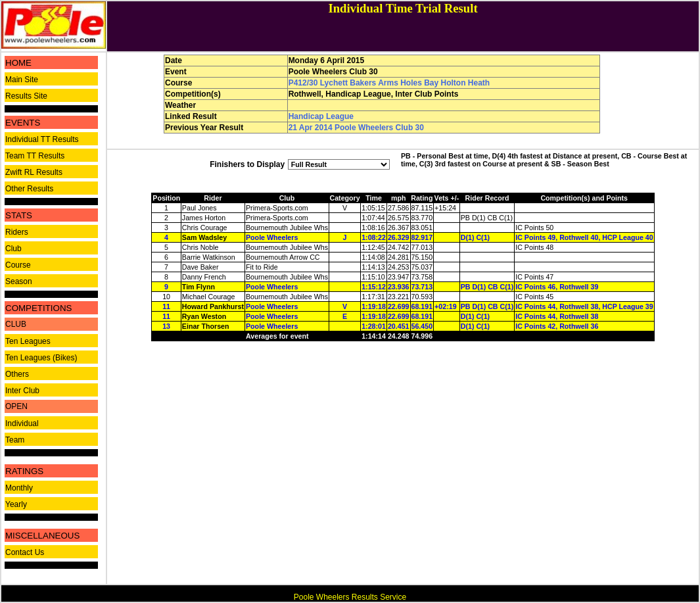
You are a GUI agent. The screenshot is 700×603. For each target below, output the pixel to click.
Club (13, 249)
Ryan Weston (204, 316)
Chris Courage (205, 228)
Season (19, 281)
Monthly (19, 488)
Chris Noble (200, 247)
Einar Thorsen (206, 326)
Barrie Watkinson (209, 257)
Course (18, 265)
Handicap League (321, 116)
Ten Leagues (28, 341)
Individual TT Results (42, 139)
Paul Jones (199, 208)
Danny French (204, 277)
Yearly (16, 504)
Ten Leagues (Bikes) (41, 358)
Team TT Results (35, 156)
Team (15, 440)
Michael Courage (209, 297)
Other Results (29, 189)
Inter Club (22, 391)
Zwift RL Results (34, 172)
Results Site (26, 96)
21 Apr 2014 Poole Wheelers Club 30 (356, 128)
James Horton (204, 218)
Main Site (22, 80)
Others (17, 374)
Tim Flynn (198, 287)
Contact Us (25, 552)
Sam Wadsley (204, 237)
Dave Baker (200, 267)
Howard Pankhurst (213, 306)
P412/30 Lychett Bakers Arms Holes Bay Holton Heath (389, 83)
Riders (17, 232)
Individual (22, 423)
